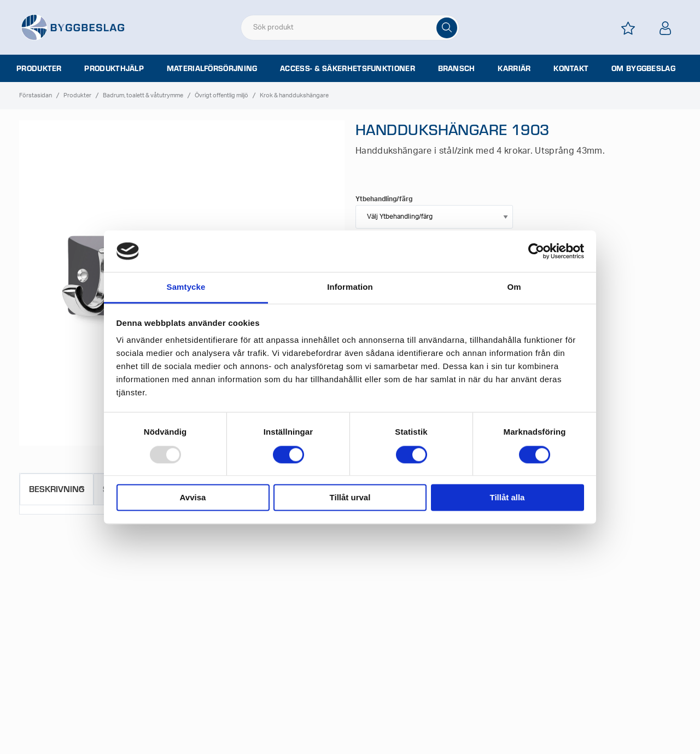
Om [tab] (514, 287)
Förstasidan (36, 95)
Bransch (457, 68)
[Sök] (447, 28)
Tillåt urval (350, 498)
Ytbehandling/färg (384, 199)
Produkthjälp (114, 68)
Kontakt (571, 68)
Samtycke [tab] (186, 287)
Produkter (39, 68)
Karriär (514, 68)
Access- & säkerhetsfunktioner (348, 68)
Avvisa (193, 498)
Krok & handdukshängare (294, 95)
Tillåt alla (507, 498)
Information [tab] (350, 287)
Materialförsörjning (212, 68)
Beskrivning (57, 489)
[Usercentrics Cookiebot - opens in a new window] (536, 251)
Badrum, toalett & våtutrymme (143, 95)
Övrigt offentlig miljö (221, 95)
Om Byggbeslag (643, 68)
